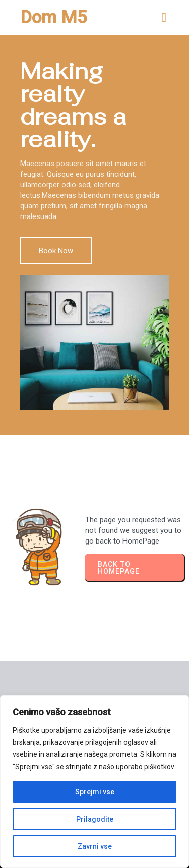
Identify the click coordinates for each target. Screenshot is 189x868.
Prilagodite (95, 819)
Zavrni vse (95, 846)
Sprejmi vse (95, 792)
